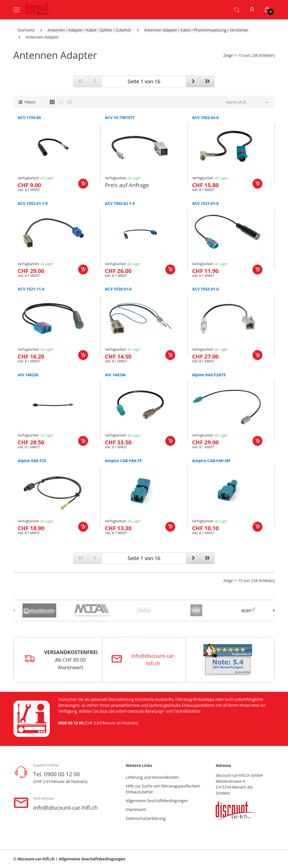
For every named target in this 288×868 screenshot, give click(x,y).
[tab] (52, 102)
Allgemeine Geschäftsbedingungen (157, 801)
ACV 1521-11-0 (31, 289)
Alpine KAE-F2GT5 (209, 375)
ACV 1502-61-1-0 (33, 203)
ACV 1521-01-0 (205, 203)
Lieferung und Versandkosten (152, 777)
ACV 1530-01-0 (118, 289)
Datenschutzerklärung (146, 818)
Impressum (136, 809)
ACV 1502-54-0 (205, 118)
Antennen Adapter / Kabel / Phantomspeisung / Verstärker (196, 30)
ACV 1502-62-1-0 (120, 203)
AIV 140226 (28, 375)
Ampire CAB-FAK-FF (123, 461)
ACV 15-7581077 (120, 118)
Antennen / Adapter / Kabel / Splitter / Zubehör (89, 30)
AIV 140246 (115, 375)
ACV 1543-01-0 (205, 289)
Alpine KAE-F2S (32, 461)
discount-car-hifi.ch (36, 859)
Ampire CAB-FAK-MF (211, 461)
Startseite (26, 30)
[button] (237, 9)
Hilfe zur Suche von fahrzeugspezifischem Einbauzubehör (163, 789)
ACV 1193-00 (29, 118)
